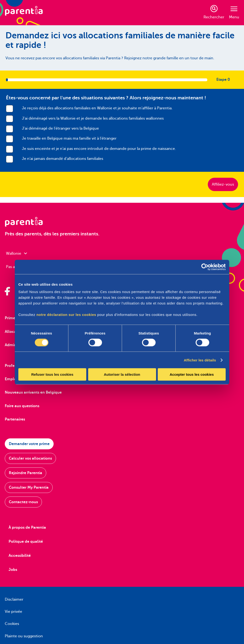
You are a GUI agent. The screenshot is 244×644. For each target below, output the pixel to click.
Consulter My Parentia (29, 487)
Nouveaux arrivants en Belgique (33, 392)
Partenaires (15, 419)
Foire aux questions (22, 406)
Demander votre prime (29, 444)
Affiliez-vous (223, 184)
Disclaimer (14, 599)
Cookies (12, 624)
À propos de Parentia (27, 527)
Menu (234, 13)
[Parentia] (24, 13)
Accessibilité (20, 556)
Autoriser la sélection (122, 374)
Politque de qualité (26, 542)
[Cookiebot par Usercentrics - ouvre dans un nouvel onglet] (205, 267)
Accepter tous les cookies (192, 374)
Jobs (13, 570)
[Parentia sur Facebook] (7, 291)
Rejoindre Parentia (25, 473)
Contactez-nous (23, 502)
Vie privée (13, 612)
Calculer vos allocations (30, 458)
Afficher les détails (200, 360)
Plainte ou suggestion (24, 636)
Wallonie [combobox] (16, 254)
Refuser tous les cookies (52, 374)
